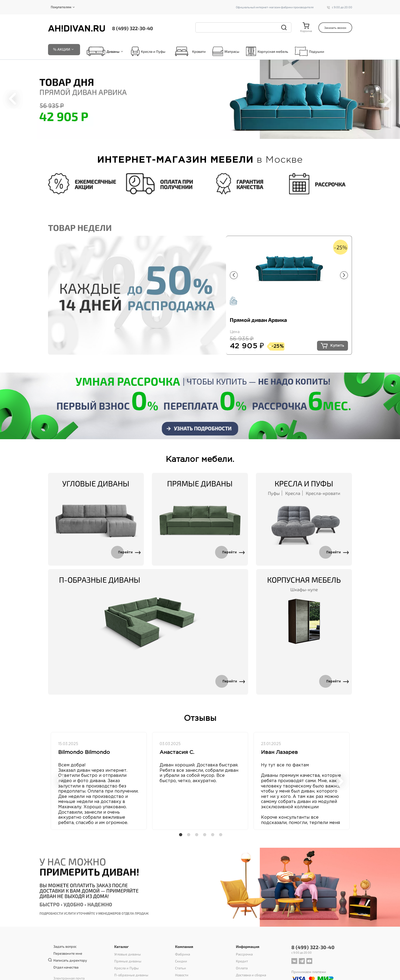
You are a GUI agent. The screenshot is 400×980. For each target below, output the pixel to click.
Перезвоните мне (68, 954)
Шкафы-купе (304, 589)
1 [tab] (183, 133)
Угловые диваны (96, 483)
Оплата (242, 968)
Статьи (181, 968)
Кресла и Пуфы (148, 51)
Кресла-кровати (323, 493)
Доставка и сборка (251, 975)
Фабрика (183, 954)
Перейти (125, 552)
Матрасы (226, 51)
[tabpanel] (200, 99)
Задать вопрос (65, 947)
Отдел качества (66, 967)
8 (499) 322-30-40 (132, 28)
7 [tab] (218, 133)
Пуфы (274, 493)
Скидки (181, 961)
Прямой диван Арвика (258, 320)
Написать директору (70, 961)
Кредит (242, 961)
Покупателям (61, 7)
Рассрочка (244, 954)
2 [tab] (188, 133)
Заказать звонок (335, 28)
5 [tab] (206, 133)
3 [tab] (194, 133)
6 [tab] (212, 133)
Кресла (293, 493)
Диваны (113, 51)
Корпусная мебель (267, 51)
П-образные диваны (100, 580)
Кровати (189, 51)
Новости (182, 975)
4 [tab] (200, 133)
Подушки (310, 51)
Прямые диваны (200, 483)
